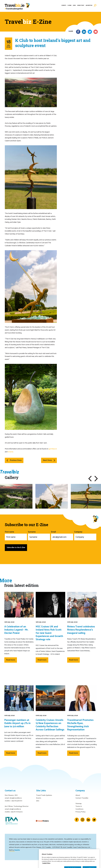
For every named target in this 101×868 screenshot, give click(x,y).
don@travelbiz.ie (16, 798)
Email (62, 535)
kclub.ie (10, 452)
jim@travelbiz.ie (15, 809)
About (78, 795)
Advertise (89, 5)
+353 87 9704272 (17, 812)
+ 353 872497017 (16, 801)
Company (85, 535)
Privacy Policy (80, 812)
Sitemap (79, 804)
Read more (11, 660)
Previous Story (14, 460)
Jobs (74, 5)
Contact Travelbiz (82, 798)
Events (64, 5)
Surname (39, 535)
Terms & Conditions (79, 808)
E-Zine (70, 5)
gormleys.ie (53, 449)
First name (16, 535)
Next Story (49, 460)
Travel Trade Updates (44, 795)
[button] (90, 479)
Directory (81, 5)
